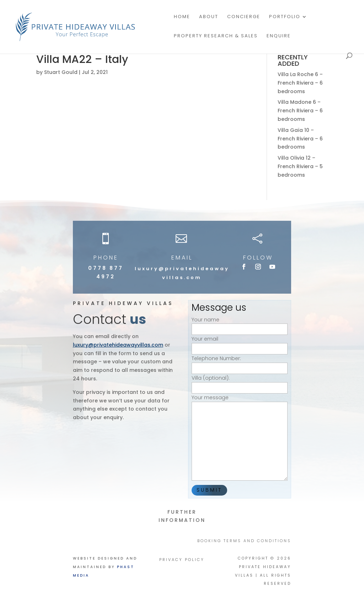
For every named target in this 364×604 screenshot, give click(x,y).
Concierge (244, 17)
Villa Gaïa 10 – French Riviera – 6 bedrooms (300, 139)
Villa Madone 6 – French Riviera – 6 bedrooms (300, 111)
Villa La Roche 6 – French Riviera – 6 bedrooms (300, 83)
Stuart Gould (61, 72)
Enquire (279, 36)
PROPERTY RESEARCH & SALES (216, 36)
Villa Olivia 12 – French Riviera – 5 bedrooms (300, 166)
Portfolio (285, 17)
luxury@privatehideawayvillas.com (118, 345)
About (209, 17)
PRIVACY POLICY (182, 560)
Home (182, 17)
